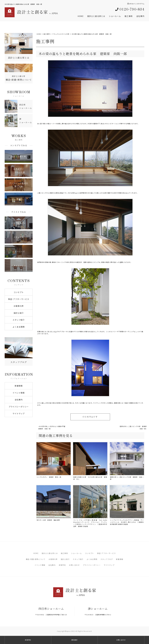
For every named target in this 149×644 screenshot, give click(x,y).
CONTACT (90, 417)
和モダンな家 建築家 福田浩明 (48, 520)
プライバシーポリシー (19, 407)
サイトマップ (19, 413)
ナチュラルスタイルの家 (61, 34)
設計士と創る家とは (96, 16)
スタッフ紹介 (19, 320)
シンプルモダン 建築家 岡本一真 (49, 477)
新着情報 (19, 386)
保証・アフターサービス (19, 299)
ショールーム (115, 16)
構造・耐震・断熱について (36, 559)
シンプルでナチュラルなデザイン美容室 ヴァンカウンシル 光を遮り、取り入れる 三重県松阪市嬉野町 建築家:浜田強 (127, 522)
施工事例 (129, 16)
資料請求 (74, 640)
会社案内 (140, 16)
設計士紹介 (19, 313)
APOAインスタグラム (136, 4)
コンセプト (19, 292)
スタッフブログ (107, 559)
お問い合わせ (74, 565)
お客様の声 (19, 306)
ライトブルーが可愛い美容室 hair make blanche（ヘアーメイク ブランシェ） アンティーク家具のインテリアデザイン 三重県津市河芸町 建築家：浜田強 (90, 523)
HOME (81, 16)
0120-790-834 (130, 10)
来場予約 (62, 565)
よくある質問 (19, 327)
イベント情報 (19, 393)
